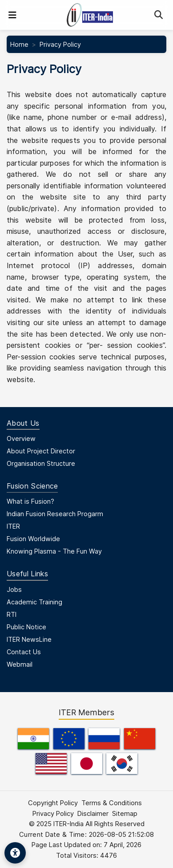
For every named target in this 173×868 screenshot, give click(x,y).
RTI (12, 614)
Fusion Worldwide (33, 539)
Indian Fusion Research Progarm (55, 514)
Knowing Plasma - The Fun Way (54, 551)
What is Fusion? (30, 501)
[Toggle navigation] (12, 15)
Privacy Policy (53, 814)
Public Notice (26, 627)
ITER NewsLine (29, 639)
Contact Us (24, 652)
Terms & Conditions (112, 803)
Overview (21, 438)
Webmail (20, 664)
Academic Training (34, 602)
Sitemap (125, 814)
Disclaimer (93, 814)
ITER (13, 526)
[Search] (159, 15)
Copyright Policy (53, 803)
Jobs (14, 589)
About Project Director (41, 451)
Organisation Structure (41, 463)
